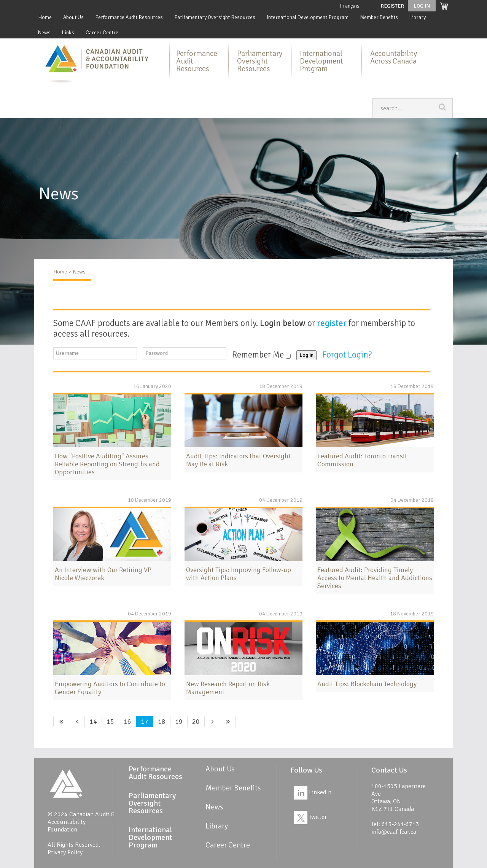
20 (196, 722)
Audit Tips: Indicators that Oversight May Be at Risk (238, 460)
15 (110, 722)
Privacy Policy (65, 852)
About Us (73, 17)
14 (93, 722)
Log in (306, 355)
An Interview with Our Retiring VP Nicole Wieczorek (103, 574)
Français (350, 6)
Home (45, 17)
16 (127, 722)
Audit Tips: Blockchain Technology (367, 684)
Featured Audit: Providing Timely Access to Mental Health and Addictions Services (375, 578)
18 (162, 722)
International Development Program (308, 17)
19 (179, 722)
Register (392, 6)
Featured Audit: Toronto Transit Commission (362, 460)
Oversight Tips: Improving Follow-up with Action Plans (239, 574)
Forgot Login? (348, 355)
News (44, 33)
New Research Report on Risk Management (228, 688)
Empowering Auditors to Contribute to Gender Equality (110, 688)
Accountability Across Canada (394, 57)
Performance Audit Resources (129, 17)
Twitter (310, 817)
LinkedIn (313, 792)
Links (68, 33)
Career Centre (102, 33)
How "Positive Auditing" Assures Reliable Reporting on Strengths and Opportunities (107, 464)
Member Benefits (379, 17)
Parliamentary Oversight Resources (215, 17)
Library (418, 17)
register (332, 323)
